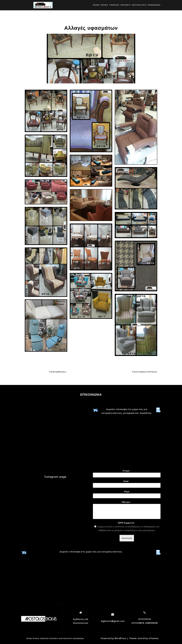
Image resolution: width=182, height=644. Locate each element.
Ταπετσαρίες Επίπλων (145, 372)
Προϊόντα (126, 5)
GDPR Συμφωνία (127, 523)
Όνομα (127, 471)
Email (127, 481)
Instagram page (55, 477)
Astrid (141, 638)
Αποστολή (127, 538)
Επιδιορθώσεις (58, 372)
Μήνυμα (127, 502)
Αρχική (96, 5)
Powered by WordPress (114, 638)
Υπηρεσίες (114, 5)
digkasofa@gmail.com (113, 621)
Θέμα (127, 492)
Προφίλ (104, 5)
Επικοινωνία (154, 5)
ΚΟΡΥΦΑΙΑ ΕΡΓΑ (139, 5)
